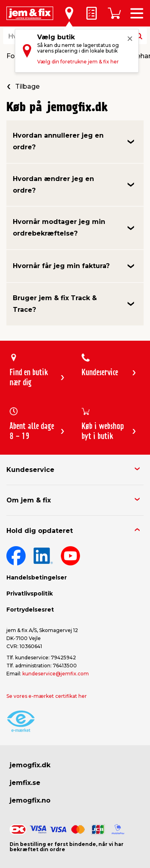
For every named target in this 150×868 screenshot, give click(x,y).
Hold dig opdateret (40, 531)
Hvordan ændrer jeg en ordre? (53, 185)
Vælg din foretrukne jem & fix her (78, 62)
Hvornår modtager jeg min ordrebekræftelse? (59, 228)
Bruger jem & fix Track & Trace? (55, 304)
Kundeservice (30, 470)
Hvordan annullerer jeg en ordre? (58, 141)
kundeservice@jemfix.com (56, 674)
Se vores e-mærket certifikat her (47, 696)
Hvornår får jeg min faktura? (61, 266)
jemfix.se (25, 783)
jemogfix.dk (30, 765)
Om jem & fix (29, 500)
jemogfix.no (30, 800)
